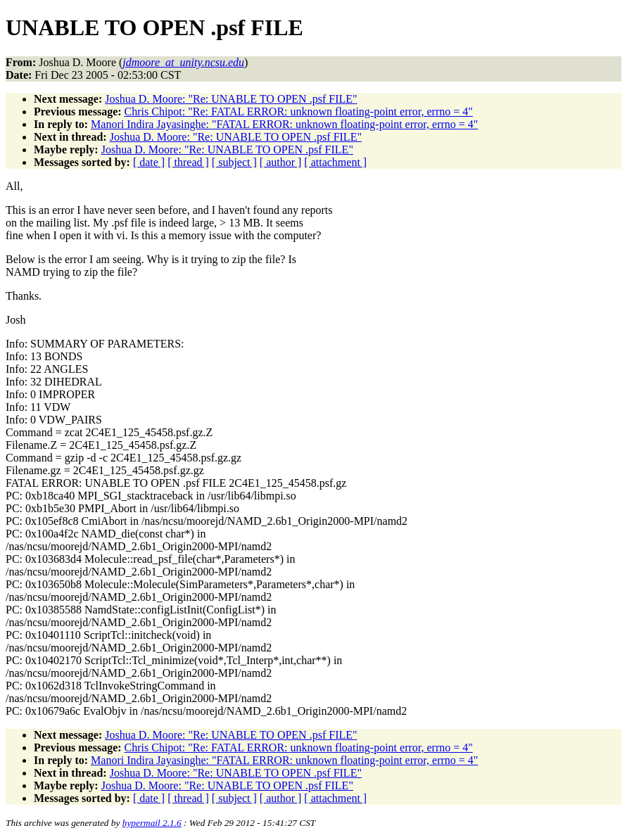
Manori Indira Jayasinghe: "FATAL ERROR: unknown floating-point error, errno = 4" (284, 124)
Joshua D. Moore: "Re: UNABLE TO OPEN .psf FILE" (231, 99)
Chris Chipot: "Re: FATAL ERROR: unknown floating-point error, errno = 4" (299, 112)
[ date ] (149, 162)
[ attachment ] (335, 162)
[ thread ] (188, 162)
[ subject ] (234, 162)
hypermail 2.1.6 (152, 823)
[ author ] (281, 162)
